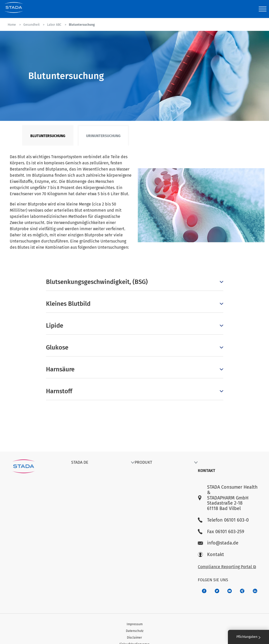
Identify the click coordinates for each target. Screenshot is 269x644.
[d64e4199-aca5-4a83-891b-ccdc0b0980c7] (255, 591)
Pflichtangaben (248, 637)
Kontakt (211, 555)
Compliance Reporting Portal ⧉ (227, 567)
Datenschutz (135, 631)
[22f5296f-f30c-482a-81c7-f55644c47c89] (242, 591)
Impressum (135, 624)
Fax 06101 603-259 (221, 532)
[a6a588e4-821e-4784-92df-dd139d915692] (217, 591)
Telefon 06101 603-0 (223, 520)
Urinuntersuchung (103, 136)
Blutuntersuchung (48, 136)
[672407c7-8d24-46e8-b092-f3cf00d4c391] (204, 591)
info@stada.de (218, 543)
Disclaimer (134, 638)
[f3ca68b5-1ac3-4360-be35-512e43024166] (230, 591)
